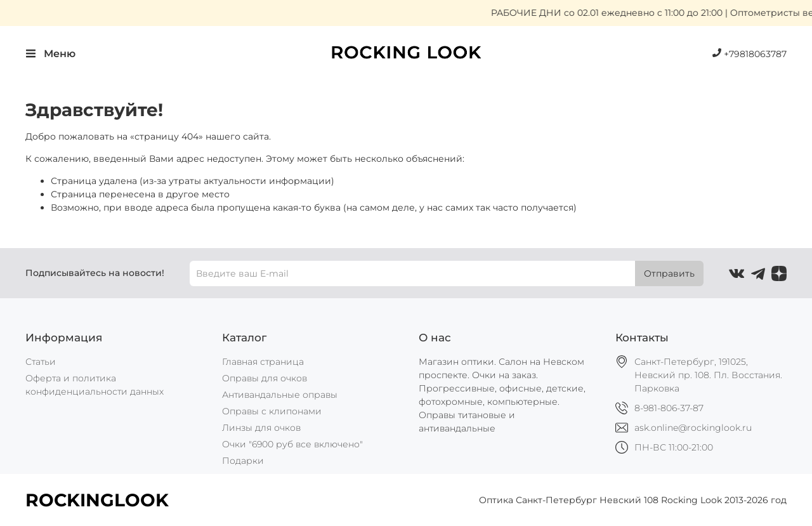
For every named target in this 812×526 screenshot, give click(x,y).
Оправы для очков (265, 378)
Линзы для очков (261, 428)
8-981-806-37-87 (669, 408)
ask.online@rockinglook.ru (693, 428)
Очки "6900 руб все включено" (292, 444)
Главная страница (263, 362)
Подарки (243, 461)
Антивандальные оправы (280, 395)
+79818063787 (750, 54)
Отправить (669, 273)
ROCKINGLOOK (97, 500)
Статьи (41, 362)
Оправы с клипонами (272, 411)
